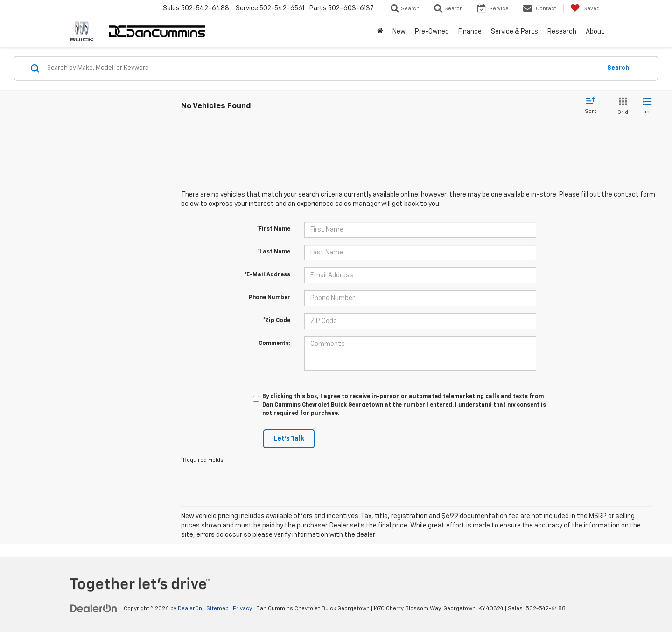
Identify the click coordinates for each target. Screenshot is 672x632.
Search (618, 68)
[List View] (647, 107)
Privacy (242, 609)
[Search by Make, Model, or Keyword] (323, 68)
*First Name (273, 229)
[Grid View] (621, 107)
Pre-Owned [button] (432, 32)
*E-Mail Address (267, 275)
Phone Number (269, 298)
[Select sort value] (593, 106)
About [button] (595, 32)
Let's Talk (289, 439)
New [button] (399, 32)
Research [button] (562, 32)
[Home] (380, 32)
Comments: (274, 344)
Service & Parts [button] (514, 32)
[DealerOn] (94, 608)
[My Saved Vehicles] (585, 8)
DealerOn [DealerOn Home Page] (190, 609)
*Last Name (274, 252)
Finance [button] (470, 32)
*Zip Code (277, 321)
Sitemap (217, 609)
